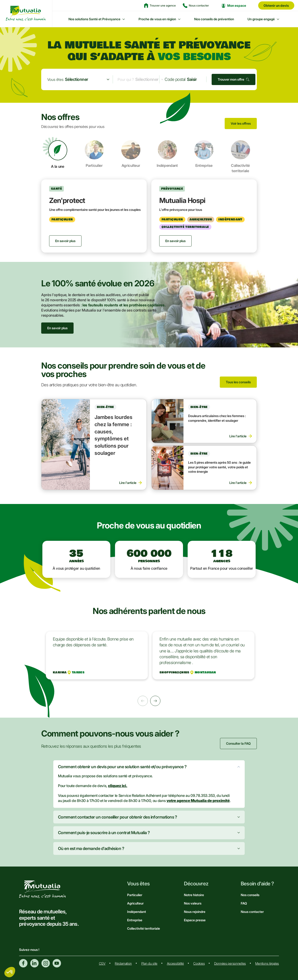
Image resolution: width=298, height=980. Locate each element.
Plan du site (149, 963)
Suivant (155, 701)
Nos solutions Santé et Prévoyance (94, 19)
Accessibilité (175, 963)
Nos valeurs (193, 903)
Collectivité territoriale (144, 928)
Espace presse (195, 920)
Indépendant (137, 912)
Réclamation (123, 963)
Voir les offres (241, 123)
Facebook (23, 963)
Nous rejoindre (195, 912)
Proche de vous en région (157, 19)
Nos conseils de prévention (214, 19)
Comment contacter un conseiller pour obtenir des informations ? (117, 817)
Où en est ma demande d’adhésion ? (91, 848)
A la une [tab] (58, 154)
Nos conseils (250, 895)
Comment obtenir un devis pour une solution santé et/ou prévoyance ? (122, 767)
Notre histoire (194, 895)
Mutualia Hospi (182, 200)
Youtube (57, 963)
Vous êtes (55, 79)
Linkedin (34, 963)
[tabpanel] (149, 216)
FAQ (244, 903)
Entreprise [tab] (204, 154)
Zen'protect (67, 200)
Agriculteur (135, 903)
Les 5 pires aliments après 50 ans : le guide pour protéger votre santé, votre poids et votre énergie (219, 467)
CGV (102, 963)
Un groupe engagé (261, 19)
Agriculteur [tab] (131, 154)
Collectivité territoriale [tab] (240, 157)
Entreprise (135, 920)
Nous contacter (252, 912)
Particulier (135, 895)
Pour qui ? (126, 79)
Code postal (175, 79)
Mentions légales (267, 963)
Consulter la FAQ (238, 743)
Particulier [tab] (94, 154)
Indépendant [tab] (167, 154)
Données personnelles (230, 963)
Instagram (46, 963)
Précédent (143, 701)
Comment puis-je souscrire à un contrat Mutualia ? (104, 833)
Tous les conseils (238, 382)
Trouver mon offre (231, 79)
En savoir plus (57, 328)
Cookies (199, 963)
